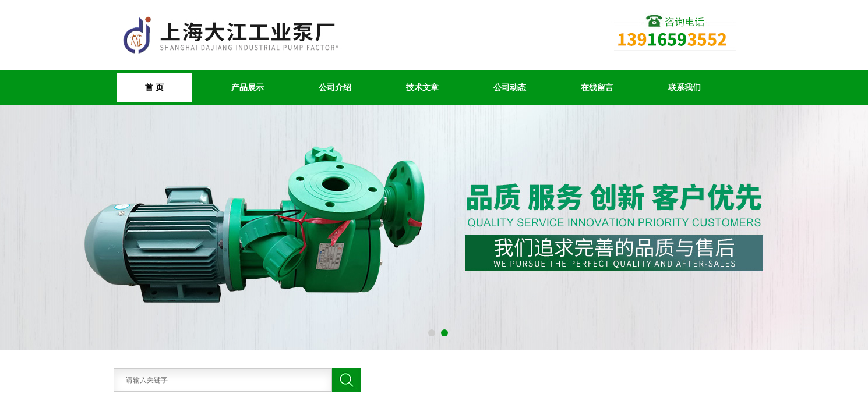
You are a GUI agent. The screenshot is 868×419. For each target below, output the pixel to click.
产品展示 (248, 87)
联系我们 (684, 87)
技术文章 (422, 87)
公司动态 (510, 87)
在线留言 (597, 87)
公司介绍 (335, 87)
